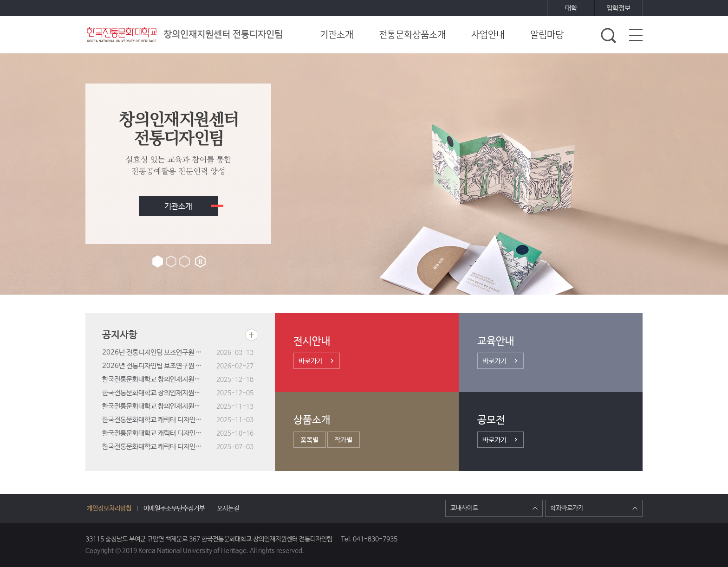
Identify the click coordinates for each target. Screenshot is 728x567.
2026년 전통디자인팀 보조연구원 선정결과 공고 (159, 352)
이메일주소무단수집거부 (174, 509)
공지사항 (120, 335)
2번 (171, 261)
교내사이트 (494, 508)
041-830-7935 (375, 539)
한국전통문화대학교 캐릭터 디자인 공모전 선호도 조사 (159, 433)
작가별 (343, 440)
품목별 (309, 440)
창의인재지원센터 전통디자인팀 (184, 35)
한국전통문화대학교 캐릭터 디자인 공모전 (159, 447)
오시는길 (228, 509)
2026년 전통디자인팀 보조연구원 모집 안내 (159, 366)
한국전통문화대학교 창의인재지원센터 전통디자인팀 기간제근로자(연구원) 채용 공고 (159, 406)
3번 (185, 261)
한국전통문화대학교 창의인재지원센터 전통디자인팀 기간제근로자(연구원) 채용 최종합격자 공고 (159, 379)
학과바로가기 (594, 508)
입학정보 (618, 8)
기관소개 (178, 207)
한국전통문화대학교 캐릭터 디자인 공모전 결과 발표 (159, 420)
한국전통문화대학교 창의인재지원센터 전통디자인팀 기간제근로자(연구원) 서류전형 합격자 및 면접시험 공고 (159, 393)
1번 (158, 261)
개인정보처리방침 (109, 509)
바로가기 (311, 361)
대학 (571, 8)
